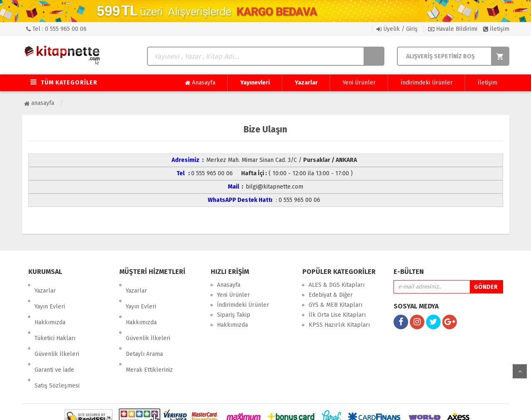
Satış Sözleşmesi (57, 345)
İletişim (496, 29)
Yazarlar (306, 83)
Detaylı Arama (144, 325)
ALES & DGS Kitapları (337, 285)
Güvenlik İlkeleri (57, 325)
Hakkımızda (50, 305)
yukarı (520, 371)
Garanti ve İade (54, 335)
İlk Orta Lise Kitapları (337, 315)
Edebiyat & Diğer (331, 295)
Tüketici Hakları (55, 315)
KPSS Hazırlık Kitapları (339, 325)
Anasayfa (200, 83)
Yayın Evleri (50, 295)
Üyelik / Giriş (397, 29)
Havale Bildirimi (453, 29)
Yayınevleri (255, 83)
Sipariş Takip (234, 315)
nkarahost (229, 407)
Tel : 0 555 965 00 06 (56, 29)
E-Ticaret (257, 407)
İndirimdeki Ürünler (427, 83)
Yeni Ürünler (359, 83)
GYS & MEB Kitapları (335, 305)
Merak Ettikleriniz (149, 335)
